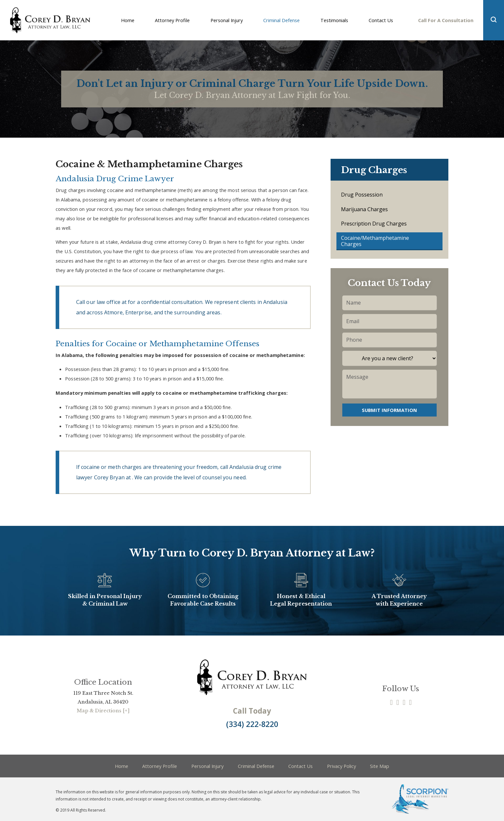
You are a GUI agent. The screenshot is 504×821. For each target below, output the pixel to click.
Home (122, 766)
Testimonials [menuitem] (334, 20)
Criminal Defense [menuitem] (281, 20)
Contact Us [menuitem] (381, 20)
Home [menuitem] (128, 20)
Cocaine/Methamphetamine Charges (375, 241)
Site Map (380, 766)
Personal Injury (207, 766)
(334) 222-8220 (252, 724)
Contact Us (300, 766)
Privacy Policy (341, 766)
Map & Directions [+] (103, 711)
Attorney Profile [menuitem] (172, 20)
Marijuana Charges (364, 209)
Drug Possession (362, 195)
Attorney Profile (160, 766)
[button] (494, 20)
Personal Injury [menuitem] (227, 20)
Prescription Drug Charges (374, 224)
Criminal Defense (256, 766)
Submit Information (389, 410)
